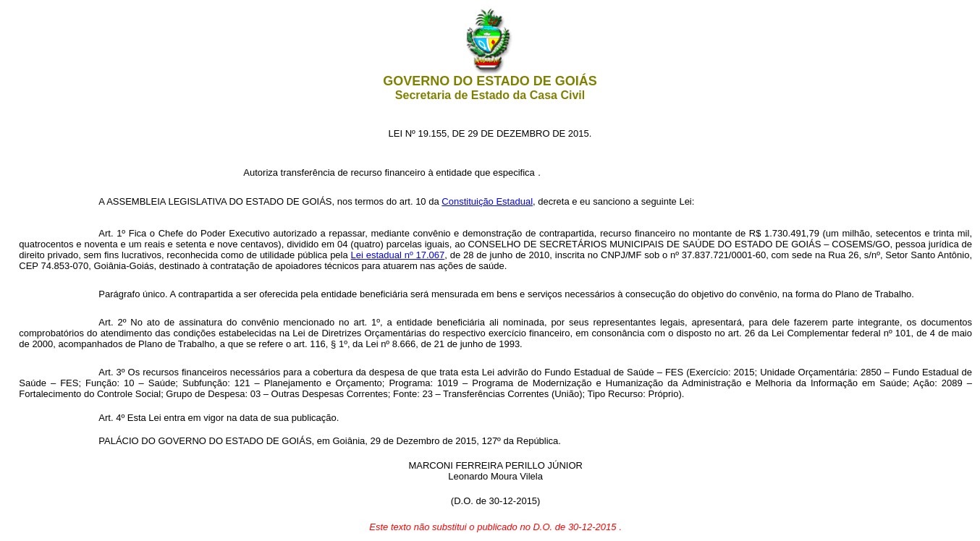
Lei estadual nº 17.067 (398, 255)
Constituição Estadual (487, 201)
